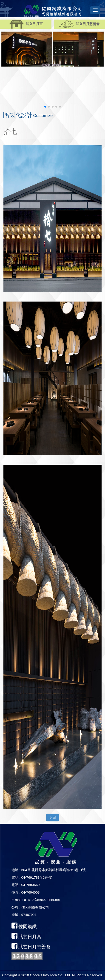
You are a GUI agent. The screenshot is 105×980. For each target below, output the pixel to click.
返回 (53, 818)
